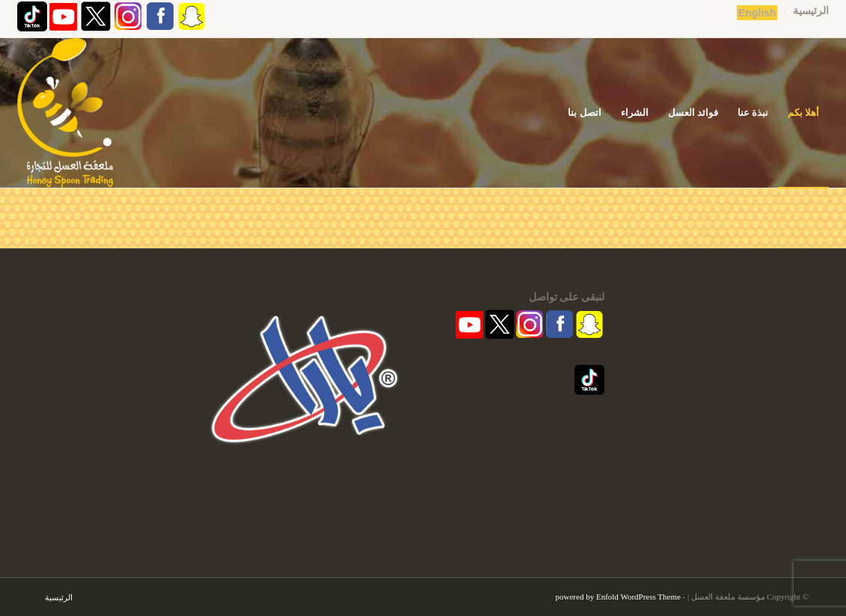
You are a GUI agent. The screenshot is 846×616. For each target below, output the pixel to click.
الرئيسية (811, 11)
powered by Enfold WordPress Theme (618, 597)
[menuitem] (807, 11)
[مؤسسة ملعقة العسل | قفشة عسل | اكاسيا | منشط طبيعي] (65, 113)
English (757, 13)
